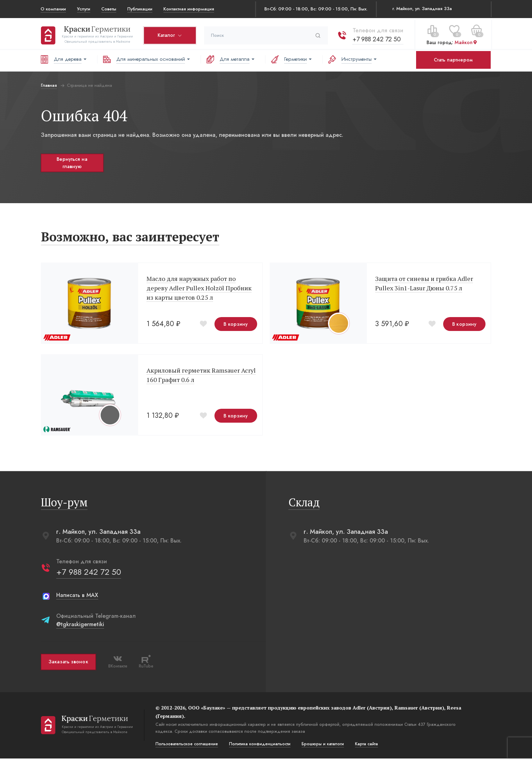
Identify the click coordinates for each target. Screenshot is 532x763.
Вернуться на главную (72, 163)
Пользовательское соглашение (186, 748)
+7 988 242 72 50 (376, 38)
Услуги (84, 9)
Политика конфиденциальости (259, 748)
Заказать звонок (68, 666)
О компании (53, 9)
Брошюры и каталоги (322, 748)
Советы (109, 9)
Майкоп (466, 41)
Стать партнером (453, 60)
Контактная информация (189, 9)
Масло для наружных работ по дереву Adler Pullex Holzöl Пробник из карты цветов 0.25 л (199, 290)
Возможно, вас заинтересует (130, 239)
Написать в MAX (77, 600)
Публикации (140, 9)
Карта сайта (366, 748)
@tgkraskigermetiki (80, 629)
